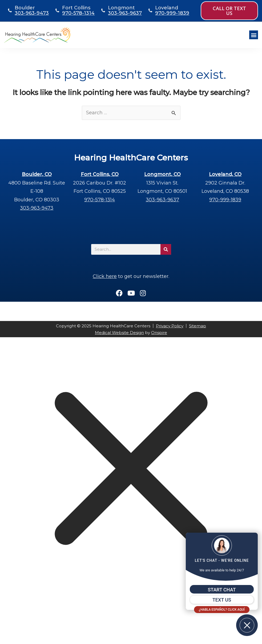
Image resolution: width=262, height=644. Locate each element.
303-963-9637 (125, 13)
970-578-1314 (78, 13)
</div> (40, 622)
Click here (105, 276)
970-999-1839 (172, 13)
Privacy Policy (170, 326)
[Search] (166, 249)
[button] (254, 35)
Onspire (159, 333)
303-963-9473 (32, 13)
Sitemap (197, 326)
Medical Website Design (119, 333)
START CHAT (222, 590)
